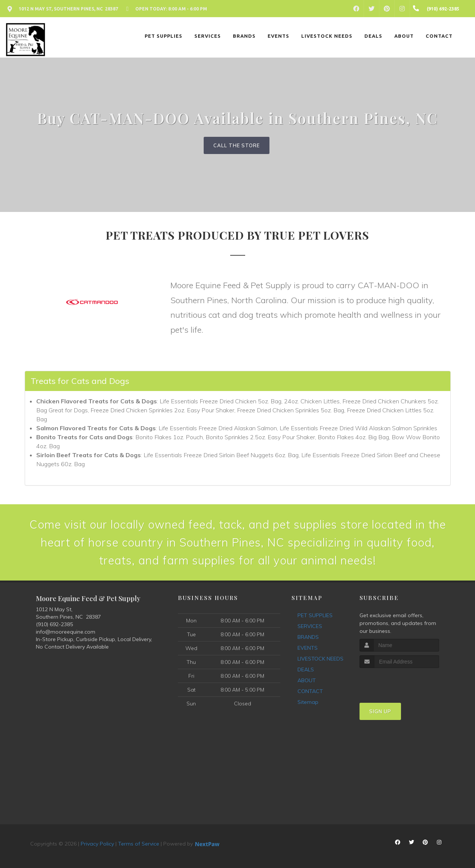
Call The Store (237, 145)
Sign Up (380, 711)
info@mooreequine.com (66, 632)
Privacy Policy (97, 844)
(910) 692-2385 (54, 624)
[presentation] (399, 682)
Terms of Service (139, 844)
